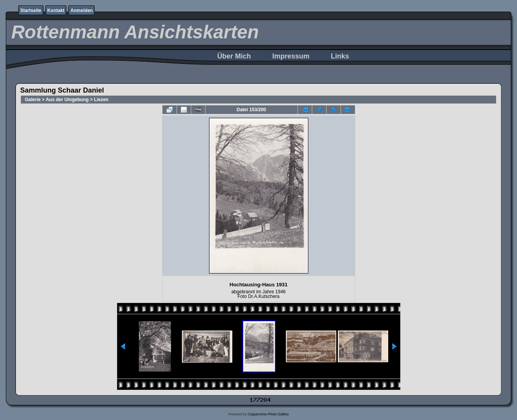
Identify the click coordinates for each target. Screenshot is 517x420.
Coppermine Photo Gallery (268, 414)
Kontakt (56, 10)
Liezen (101, 100)
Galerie (33, 100)
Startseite (31, 10)
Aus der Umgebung (67, 100)
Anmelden (81, 10)
